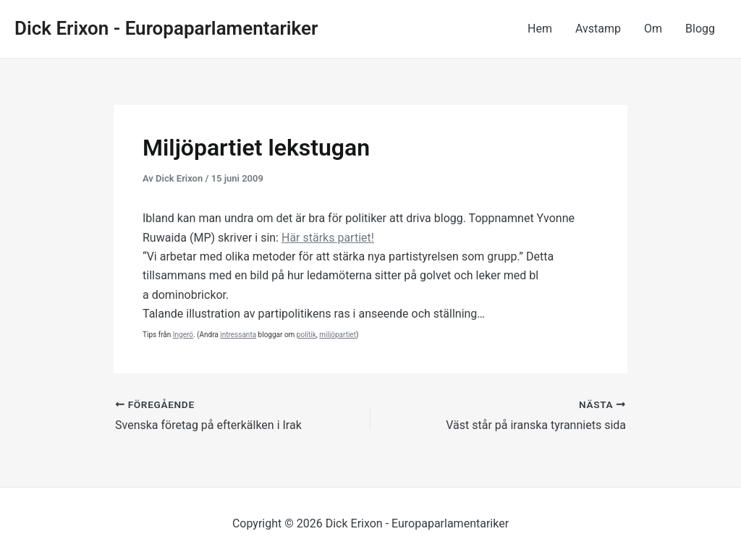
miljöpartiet (338, 335)
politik (306, 335)
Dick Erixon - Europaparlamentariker (166, 28)
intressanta (238, 335)
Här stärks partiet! (328, 238)
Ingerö (183, 335)
